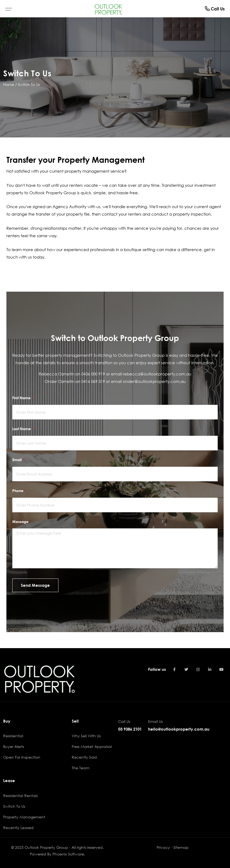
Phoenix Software (68, 854)
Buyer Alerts (14, 746)
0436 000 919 (93, 374)
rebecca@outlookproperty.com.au (157, 374)
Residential (13, 736)
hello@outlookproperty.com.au (179, 729)
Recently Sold (84, 757)
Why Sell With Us (86, 736)
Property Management (24, 817)
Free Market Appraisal (92, 746)
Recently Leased (18, 828)
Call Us (215, 9)
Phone (27, 491)
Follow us (157, 669)
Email (26, 460)
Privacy (163, 847)
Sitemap (181, 847)
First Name (30, 398)
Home (9, 84)
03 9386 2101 (130, 729)
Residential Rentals (20, 796)
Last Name (30, 429)
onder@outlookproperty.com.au (154, 381)
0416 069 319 (93, 381)
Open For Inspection (22, 757)
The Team (81, 768)
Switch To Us (29, 84)
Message (20, 522)
